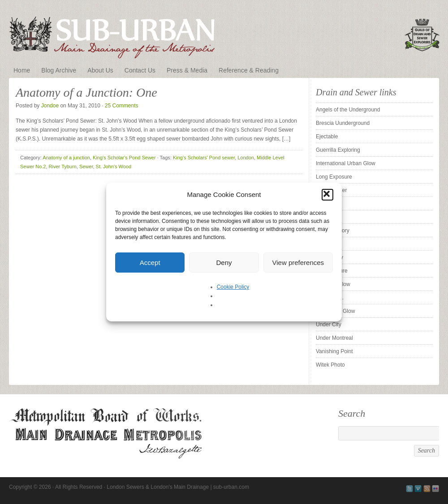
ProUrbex (327, 217)
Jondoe (50, 106)
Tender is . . (330, 298)
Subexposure (332, 271)
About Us (100, 70)
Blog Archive (59, 70)
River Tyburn (63, 167)
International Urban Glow (346, 163)
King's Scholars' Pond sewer (204, 158)
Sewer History (333, 231)
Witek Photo (330, 365)
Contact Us (140, 70)
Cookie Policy (233, 287)
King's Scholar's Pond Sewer (124, 158)
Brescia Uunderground (343, 123)
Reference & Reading (249, 70)
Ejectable (327, 137)
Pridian (324, 204)
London (246, 158)
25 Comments (122, 106)
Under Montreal (334, 338)
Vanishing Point (334, 351)
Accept (150, 263)
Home (22, 70)
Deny (224, 263)
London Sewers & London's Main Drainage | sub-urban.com (224, 32)
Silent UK (327, 244)
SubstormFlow (333, 284)
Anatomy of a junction (66, 158)
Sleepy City (330, 257)
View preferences (298, 263)
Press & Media (187, 70)
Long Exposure (334, 177)
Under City (329, 325)
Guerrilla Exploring (338, 150)
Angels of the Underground (348, 110)
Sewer (86, 167)
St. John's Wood (114, 167)
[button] (327, 195)
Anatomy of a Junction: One (86, 92)
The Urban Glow (335, 311)
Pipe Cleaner (331, 190)
